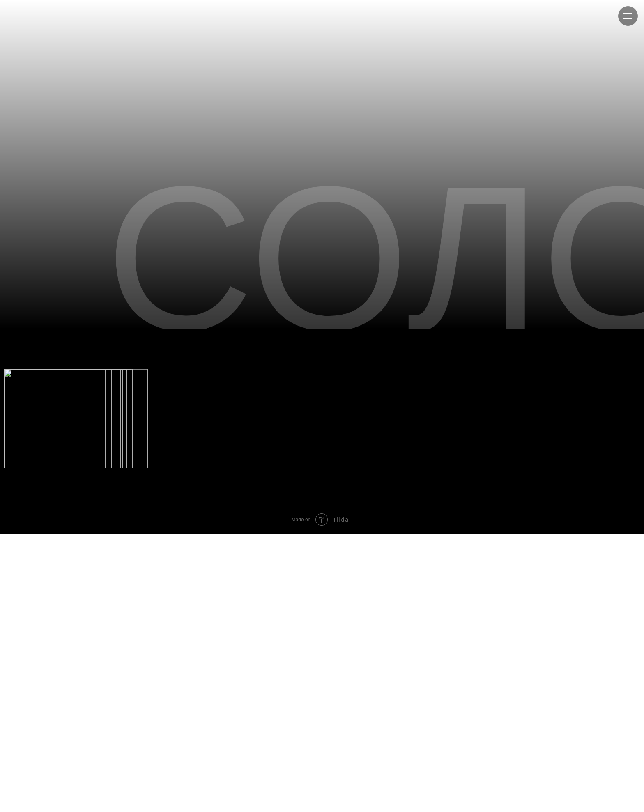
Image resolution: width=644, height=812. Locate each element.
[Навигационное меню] (628, 16)
